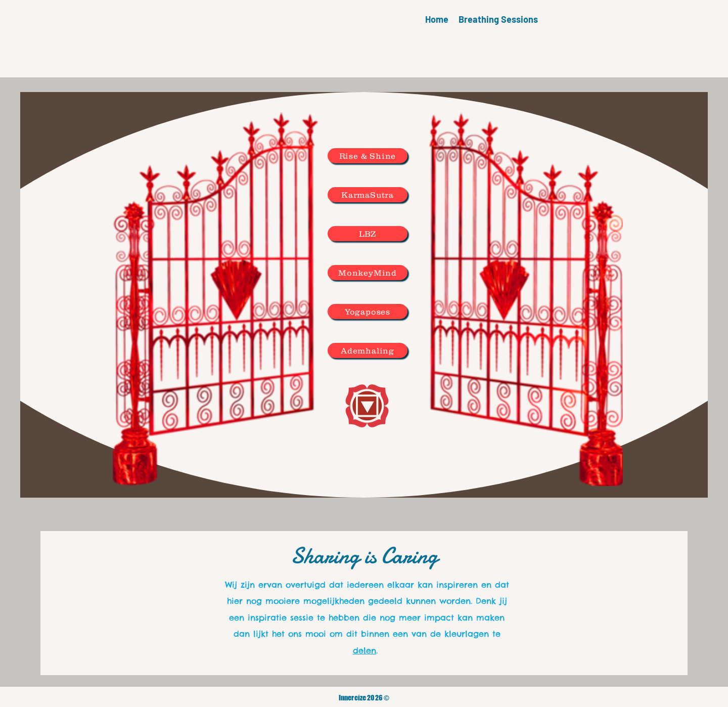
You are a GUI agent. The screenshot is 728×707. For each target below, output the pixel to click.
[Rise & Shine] (368, 156)
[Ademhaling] (368, 350)
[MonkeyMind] (368, 273)
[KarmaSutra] (368, 195)
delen (365, 650)
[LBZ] (368, 234)
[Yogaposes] (368, 312)
